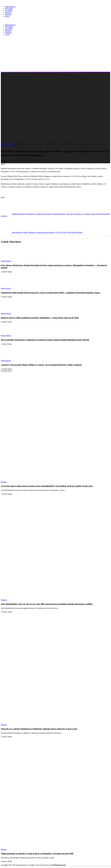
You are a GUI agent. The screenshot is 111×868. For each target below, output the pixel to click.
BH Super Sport (11, 21)
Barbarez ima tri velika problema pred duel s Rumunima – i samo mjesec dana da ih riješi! (40, 318)
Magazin (12, 144)
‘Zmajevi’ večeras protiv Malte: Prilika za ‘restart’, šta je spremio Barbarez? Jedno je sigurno (41, 365)
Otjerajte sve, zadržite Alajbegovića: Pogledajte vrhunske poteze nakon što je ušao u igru (39, 729)
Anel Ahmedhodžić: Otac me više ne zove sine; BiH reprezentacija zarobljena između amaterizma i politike (47, 604)
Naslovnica (5, 144)
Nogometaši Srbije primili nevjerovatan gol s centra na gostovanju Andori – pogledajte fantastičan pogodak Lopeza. (51, 293)
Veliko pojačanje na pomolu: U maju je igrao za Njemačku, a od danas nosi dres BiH (37, 854)
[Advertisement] (56, 57)
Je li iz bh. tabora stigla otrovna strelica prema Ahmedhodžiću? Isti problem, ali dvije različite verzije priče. (47, 486)
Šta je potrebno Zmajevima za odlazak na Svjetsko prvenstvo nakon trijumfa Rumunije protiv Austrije (45, 340)
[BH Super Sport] (11, 2)
